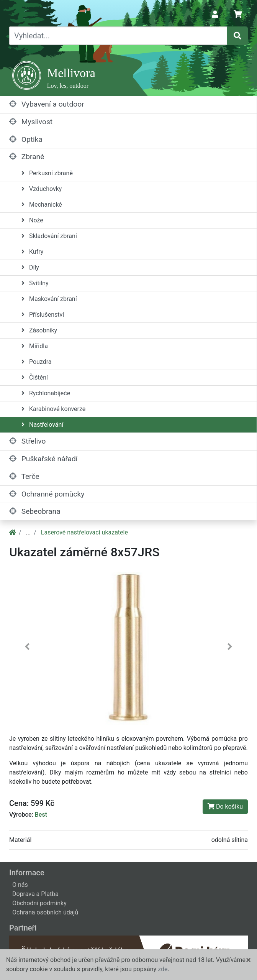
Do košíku (225, 807)
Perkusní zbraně (47, 173)
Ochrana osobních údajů (45, 912)
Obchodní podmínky (39, 903)
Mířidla (35, 346)
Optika (26, 139)
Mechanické (42, 205)
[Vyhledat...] (118, 36)
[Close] (248, 960)
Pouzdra (37, 362)
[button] (27, 649)
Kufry (32, 252)
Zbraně (27, 157)
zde (163, 969)
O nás (20, 885)
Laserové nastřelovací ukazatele (84, 532)
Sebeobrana (35, 511)
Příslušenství (43, 315)
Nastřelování (42, 425)
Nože (32, 220)
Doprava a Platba (35, 894)
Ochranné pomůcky (47, 494)
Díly (30, 267)
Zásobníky (39, 330)
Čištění (35, 377)
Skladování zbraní (49, 236)
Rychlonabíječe (46, 393)
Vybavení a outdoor (47, 104)
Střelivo (27, 441)
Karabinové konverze (53, 409)
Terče (24, 476)
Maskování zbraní (49, 299)
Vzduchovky (42, 189)
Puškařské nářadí (43, 459)
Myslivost (31, 122)
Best (41, 815)
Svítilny (35, 283)
